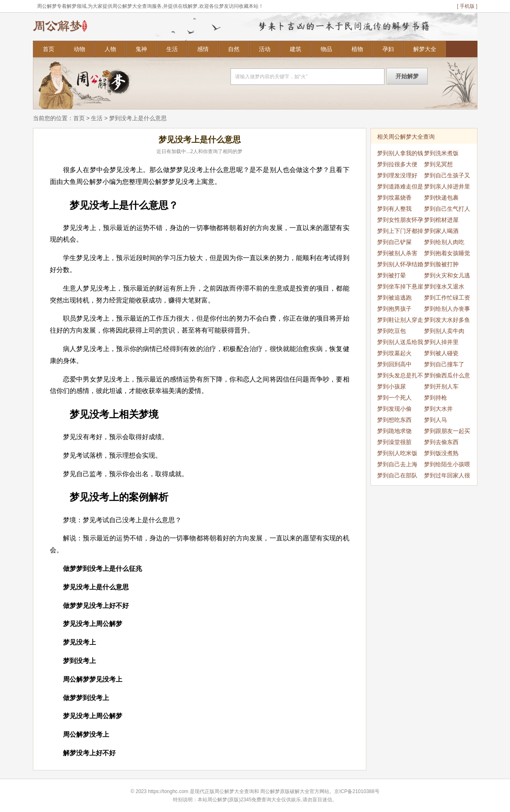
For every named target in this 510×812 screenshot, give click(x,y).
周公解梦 (270, 791)
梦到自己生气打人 (447, 209)
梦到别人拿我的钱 (400, 153)
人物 (110, 49)
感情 (203, 49)
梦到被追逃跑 (394, 298)
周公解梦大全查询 (234, 791)
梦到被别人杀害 (397, 253)
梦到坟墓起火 (394, 353)
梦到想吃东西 (394, 420)
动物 (79, 49)
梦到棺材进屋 (441, 220)
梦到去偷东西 (441, 442)
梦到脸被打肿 (441, 264)
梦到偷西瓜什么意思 (447, 377)
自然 (234, 49)
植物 (357, 49)
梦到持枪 (435, 398)
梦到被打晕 (391, 275)
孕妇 (388, 49)
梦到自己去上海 (397, 464)
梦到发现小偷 (394, 409)
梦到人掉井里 (441, 342)
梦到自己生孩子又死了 (447, 177)
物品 (326, 49)
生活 (172, 49)
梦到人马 (435, 420)
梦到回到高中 (394, 364)
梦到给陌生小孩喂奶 (447, 465)
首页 (49, 49)
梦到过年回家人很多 (447, 477)
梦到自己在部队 (397, 475)
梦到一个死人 (394, 398)
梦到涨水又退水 (444, 286)
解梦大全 (425, 49)
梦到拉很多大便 (397, 164)
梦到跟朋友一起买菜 (447, 432)
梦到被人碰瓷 (441, 353)
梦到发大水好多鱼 (447, 320)
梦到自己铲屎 (394, 242)
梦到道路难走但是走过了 (400, 188)
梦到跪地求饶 (394, 431)
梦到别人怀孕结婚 (400, 264)
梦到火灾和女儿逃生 (447, 277)
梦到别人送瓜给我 (400, 342)
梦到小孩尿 (391, 386)
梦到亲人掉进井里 (447, 186)
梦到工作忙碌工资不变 (447, 299)
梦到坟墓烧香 (394, 198)
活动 (265, 49)
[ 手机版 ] (467, 6)
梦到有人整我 (394, 209)
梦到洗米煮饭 (441, 153)
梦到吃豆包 (391, 331)
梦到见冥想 (438, 164)
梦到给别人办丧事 (447, 309)
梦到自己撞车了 (444, 364)
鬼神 (141, 49)
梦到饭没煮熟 (441, 453)
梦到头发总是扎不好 (400, 377)
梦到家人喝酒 (441, 231)
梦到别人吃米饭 (397, 453)
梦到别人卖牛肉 (444, 331)
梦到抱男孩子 (394, 309)
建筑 (296, 49)
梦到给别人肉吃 (444, 242)
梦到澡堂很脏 (394, 442)
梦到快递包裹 (441, 198)
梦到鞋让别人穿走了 (400, 321)
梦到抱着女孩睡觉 (447, 253)
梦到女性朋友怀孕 (400, 220)
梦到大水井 (438, 409)
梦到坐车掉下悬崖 (400, 286)
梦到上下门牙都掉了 (400, 232)
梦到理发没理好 (397, 175)
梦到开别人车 (441, 386)
